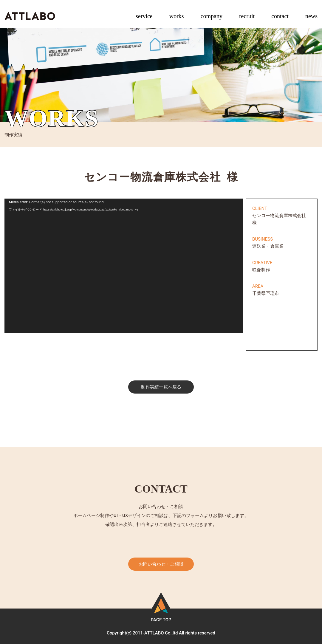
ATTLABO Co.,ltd (161, 633)
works (177, 16)
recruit (247, 16)
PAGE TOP (161, 620)
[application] (124, 266)
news (311, 16)
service (144, 16)
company (212, 16)
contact (280, 16)
